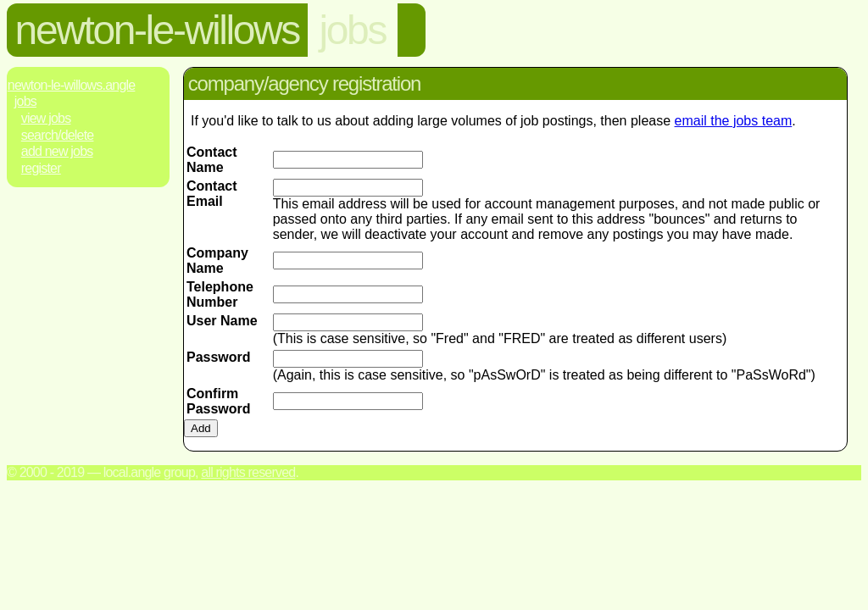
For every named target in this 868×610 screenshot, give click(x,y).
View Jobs (46, 118)
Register (41, 168)
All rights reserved (248, 472)
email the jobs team (734, 121)
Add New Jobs (57, 151)
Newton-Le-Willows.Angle (72, 85)
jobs (353, 30)
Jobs (25, 101)
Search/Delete (58, 135)
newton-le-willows (157, 30)
